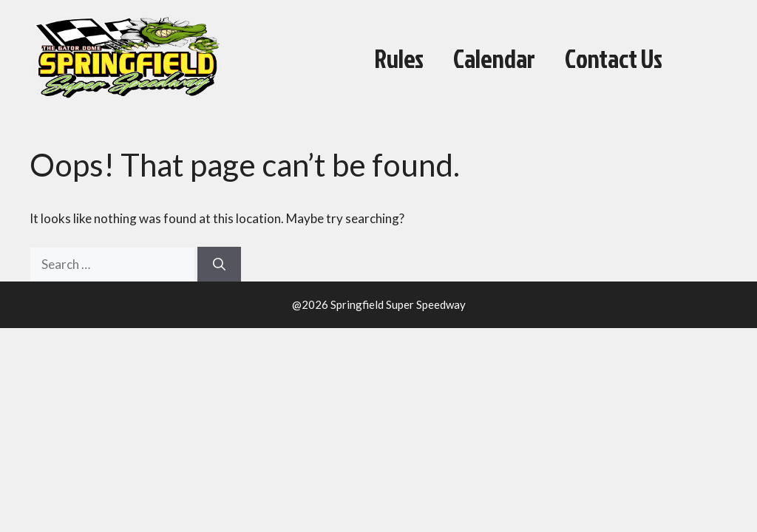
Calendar (494, 58)
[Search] (219, 265)
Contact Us (614, 58)
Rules (399, 58)
